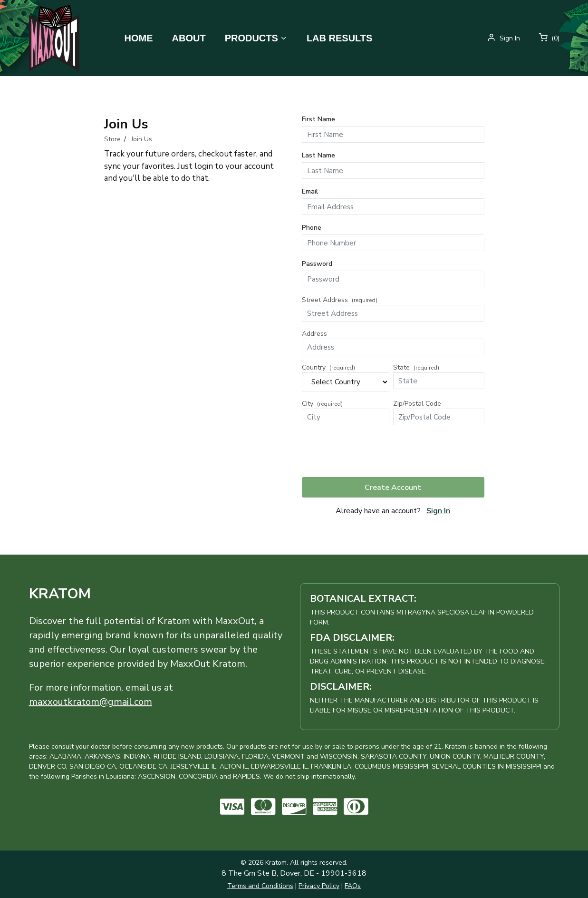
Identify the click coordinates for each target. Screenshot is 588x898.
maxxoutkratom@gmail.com (91, 702)
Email (310, 191)
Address (314, 334)
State (416, 367)
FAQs (353, 886)
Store (112, 139)
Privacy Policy (319, 886)
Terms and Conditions (260, 886)
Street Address (340, 300)
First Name (318, 119)
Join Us (142, 139)
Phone (312, 228)
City (322, 404)
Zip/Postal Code (417, 404)
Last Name (318, 155)
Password (317, 264)
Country (328, 367)
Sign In (438, 511)
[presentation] (374, 451)
